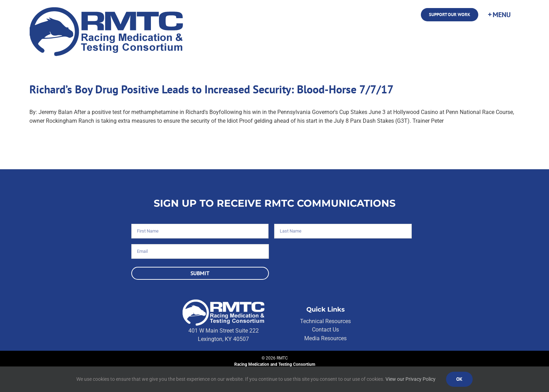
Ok (459, 379)
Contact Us (325, 330)
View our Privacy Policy (411, 379)
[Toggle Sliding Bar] (499, 15)
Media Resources (325, 338)
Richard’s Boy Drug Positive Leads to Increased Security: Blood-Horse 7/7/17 (211, 89)
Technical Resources (325, 321)
